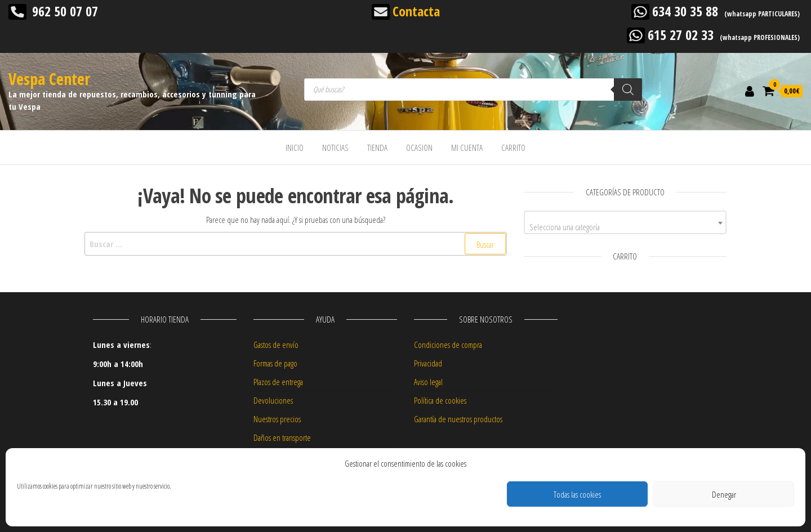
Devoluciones (273, 400)
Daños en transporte (282, 437)
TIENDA (377, 147)
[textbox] (625, 227)
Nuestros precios (277, 419)
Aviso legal (428, 382)
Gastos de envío (276, 345)
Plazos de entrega (278, 382)
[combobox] (625, 222)
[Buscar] (628, 90)
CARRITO (513, 147)
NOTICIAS (335, 147)
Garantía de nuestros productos (458, 419)
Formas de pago (275, 363)
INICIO (295, 147)
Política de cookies (440, 400)
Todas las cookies (577, 494)
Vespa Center (49, 79)
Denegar (724, 494)
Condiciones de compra (448, 345)
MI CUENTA (467, 147)
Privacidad (428, 363)
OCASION (419, 147)
